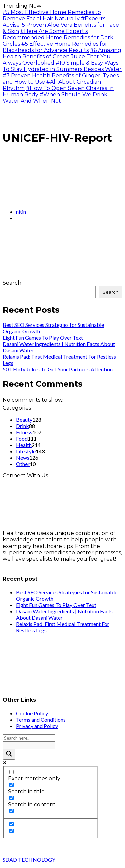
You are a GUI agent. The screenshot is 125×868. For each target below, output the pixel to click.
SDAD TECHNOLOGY (29, 859)
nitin (21, 211)
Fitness (24, 432)
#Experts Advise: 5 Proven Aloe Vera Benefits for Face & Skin (61, 25)
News (23, 458)
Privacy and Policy (37, 726)
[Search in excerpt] (11, 811)
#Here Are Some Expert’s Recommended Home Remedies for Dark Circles (58, 38)
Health (24, 445)
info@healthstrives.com (34, 565)
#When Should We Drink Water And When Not (55, 98)
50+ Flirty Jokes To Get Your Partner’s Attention (58, 369)
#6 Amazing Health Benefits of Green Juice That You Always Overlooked (62, 57)
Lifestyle (26, 451)
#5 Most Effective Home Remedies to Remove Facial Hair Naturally (52, 15)
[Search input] (29, 738)
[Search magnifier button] (9, 754)
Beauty (24, 419)
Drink (22, 426)
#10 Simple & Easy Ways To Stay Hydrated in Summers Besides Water (62, 66)
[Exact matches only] (11, 772)
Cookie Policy (32, 713)
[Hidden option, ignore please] (11, 824)
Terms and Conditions (41, 720)
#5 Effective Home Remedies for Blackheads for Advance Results (55, 47)
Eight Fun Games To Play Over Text (43, 337)
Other (23, 464)
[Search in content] (11, 798)
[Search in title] (11, 785)
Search (12, 283)
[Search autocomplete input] (29, 745)
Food (22, 439)
